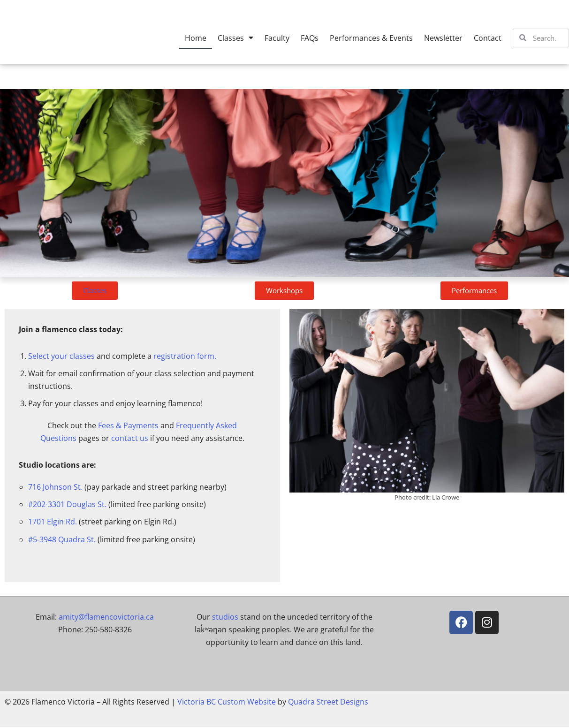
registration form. (185, 356)
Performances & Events (371, 38)
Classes (235, 38)
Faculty (277, 38)
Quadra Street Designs (328, 703)
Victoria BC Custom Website (227, 703)
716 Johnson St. (55, 488)
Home (196, 38)
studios (225, 617)
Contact (488, 38)
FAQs (310, 38)
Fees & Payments (128, 426)
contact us (130, 439)
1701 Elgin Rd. (53, 523)
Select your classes (61, 356)
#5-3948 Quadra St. (62, 540)
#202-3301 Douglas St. (67, 505)
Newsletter (443, 38)
